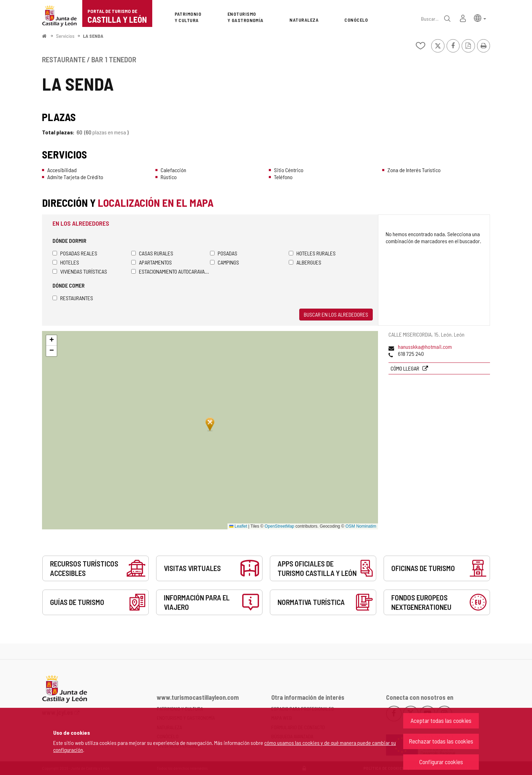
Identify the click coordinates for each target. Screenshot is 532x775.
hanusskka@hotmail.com (425, 347)
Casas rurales (152, 253)
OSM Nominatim (361, 526)
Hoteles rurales (312, 253)
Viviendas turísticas (80, 271)
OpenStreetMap (279, 526)
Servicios (65, 36)
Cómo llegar (405, 368)
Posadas (224, 253)
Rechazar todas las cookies (441, 741)
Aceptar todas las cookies (441, 720)
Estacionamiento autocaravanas (171, 271)
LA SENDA (93, 36)
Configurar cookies (441, 762)
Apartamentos (152, 262)
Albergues (305, 262)
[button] (480, 18)
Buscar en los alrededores (336, 314)
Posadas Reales (75, 253)
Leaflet (238, 526)
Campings (225, 262)
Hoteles (66, 262)
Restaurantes (73, 298)
